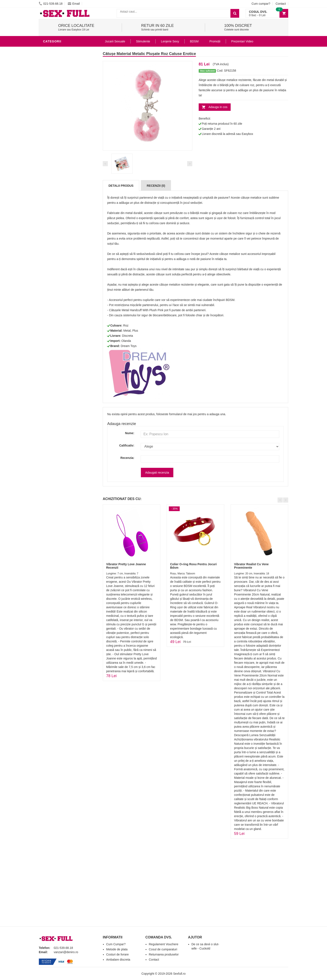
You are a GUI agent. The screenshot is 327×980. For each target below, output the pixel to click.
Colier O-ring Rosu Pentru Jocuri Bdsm (193, 566)
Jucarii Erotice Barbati (64, 107)
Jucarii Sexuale (115, 41)
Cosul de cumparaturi (163, 949)
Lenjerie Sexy (56, 133)
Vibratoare (54, 114)
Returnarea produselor (164, 954)
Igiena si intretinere (61, 127)
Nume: (130, 433)
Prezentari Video (59, 203)
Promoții (215, 41)
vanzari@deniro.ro (66, 952)
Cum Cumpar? (116, 944)
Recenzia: (127, 458)
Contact (281, 4)
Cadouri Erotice (58, 165)
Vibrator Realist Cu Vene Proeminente (251, 566)
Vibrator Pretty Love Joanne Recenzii (126, 566)
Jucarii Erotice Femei (62, 152)
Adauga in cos (218, 107)
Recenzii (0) (156, 186)
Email (74, 4)
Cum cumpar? (261, 4)
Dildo (49, 139)
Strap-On (52, 159)
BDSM (48, 50)
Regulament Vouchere (164, 944)
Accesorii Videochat (61, 191)
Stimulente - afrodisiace (65, 101)
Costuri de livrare (117, 954)
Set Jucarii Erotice (60, 171)
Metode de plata (117, 949)
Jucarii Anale (56, 146)
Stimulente (143, 41)
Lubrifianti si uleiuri (62, 120)
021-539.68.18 (51, 4)
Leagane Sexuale (59, 184)
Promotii (51, 197)
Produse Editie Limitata (64, 210)
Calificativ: (127, 445)
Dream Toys (129, 346)
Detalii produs (121, 186)
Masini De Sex (55, 178)
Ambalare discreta (118, 960)
